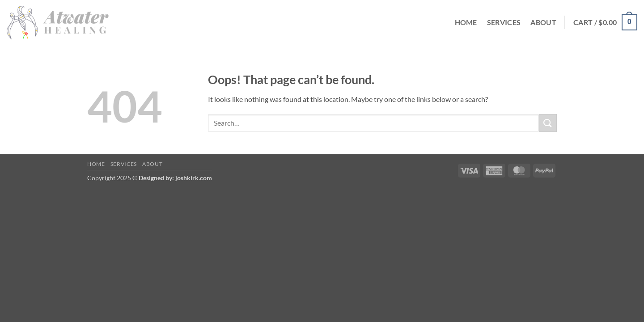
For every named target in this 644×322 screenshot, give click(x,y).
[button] (605, 23)
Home (466, 22)
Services (504, 22)
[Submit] (548, 123)
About (543, 22)
